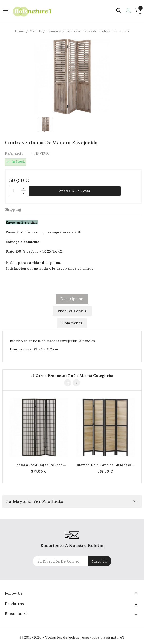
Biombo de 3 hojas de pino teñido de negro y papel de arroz (39, 465)
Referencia (14, 153)
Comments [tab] (72, 323)
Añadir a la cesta (75, 191)
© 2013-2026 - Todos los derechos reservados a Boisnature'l (72, 637)
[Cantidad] (15, 191)
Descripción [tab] (72, 299)
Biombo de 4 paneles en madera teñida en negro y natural (105, 465)
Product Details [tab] (72, 311)
